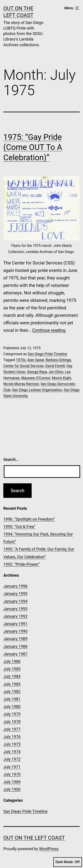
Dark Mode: (68, 862)
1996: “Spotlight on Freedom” (29, 519)
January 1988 (15, 646)
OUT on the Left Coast (34, 838)
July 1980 (12, 706)
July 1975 (12, 744)
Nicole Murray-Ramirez (21, 384)
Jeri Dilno (56, 372)
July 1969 (12, 782)
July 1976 (12, 737)
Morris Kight (61, 378)
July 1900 (12, 789)
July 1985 (12, 669)
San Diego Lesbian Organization (37, 390)
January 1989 (15, 639)
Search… (11, 459)
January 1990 (15, 631)
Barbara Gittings (58, 360)
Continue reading (49, 330)
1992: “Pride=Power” (21, 564)
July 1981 (12, 699)
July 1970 (12, 774)
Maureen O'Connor (36, 378)
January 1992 (15, 616)
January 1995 (15, 594)
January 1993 (15, 609)
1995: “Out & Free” (19, 527)
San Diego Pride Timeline (47, 354)
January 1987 (15, 654)
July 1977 (12, 729)
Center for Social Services (24, 366)
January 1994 (15, 601)
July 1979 (12, 714)
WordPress (49, 849)
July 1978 (12, 722)
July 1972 (12, 759)
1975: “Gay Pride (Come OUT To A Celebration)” (33, 148)
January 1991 (15, 624)
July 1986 (12, 661)
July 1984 (12, 676)
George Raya (37, 372)
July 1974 (12, 752)
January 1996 (15, 586)
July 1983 (12, 684)
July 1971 (12, 767)
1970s (21, 360)
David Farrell (55, 366)
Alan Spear (36, 360)
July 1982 (12, 692)
